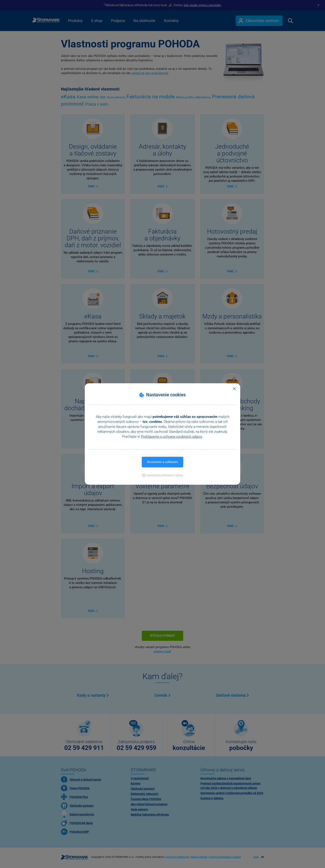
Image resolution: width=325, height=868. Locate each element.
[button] (163, 475)
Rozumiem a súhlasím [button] (162, 462)
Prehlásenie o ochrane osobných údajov (172, 436)
